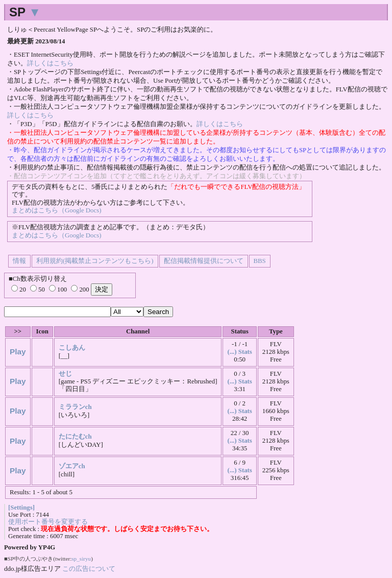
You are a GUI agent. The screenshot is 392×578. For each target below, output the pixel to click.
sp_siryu (81, 559)
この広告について (89, 569)
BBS (260, 261)
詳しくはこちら (50, 63)
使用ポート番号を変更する (48, 522)
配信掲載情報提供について (204, 261)
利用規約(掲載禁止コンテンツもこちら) (95, 261)
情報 (19, 261)
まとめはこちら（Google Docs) (56, 210)
